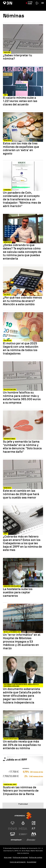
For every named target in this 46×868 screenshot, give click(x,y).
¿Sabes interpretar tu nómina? (17, 57)
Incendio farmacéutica (20, 2)
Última (30, 7)
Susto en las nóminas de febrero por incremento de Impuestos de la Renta (21, 791)
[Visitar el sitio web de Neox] (34, 823)
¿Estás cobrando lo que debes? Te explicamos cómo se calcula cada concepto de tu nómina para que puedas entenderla (22, 252)
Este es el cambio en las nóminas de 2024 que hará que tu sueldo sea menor (21, 494)
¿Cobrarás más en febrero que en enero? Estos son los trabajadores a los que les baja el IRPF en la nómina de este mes (22, 543)
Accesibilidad (31, 862)
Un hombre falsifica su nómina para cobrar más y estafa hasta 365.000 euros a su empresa (22, 398)
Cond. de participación (18, 862)
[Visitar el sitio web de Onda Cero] (13, 834)
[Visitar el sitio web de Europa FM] (23, 834)
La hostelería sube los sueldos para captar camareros (18, 592)
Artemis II (7, 2)
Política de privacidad (20, 857)
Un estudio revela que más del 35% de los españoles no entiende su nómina (22, 745)
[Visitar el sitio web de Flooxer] (31, 840)
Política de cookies (36, 857)
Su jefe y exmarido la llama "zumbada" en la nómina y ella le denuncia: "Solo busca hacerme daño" (22, 447)
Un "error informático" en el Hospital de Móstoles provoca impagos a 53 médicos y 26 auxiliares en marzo (22, 641)
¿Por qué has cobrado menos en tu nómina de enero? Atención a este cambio (22, 301)
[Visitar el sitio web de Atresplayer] (18, 840)
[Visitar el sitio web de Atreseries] (34, 829)
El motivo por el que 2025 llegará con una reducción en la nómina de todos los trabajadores (21, 348)
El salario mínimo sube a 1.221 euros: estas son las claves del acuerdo (20, 101)
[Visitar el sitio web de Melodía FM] (34, 834)
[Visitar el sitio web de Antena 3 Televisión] (13, 823)
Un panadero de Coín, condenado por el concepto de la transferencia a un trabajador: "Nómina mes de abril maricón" (22, 199)
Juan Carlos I (33, 2)
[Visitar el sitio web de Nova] (13, 829)
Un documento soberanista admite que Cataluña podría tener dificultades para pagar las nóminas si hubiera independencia (22, 696)
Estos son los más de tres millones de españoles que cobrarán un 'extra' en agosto (21, 148)
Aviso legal (8, 857)
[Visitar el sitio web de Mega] (23, 829)
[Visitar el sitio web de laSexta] (23, 823)
